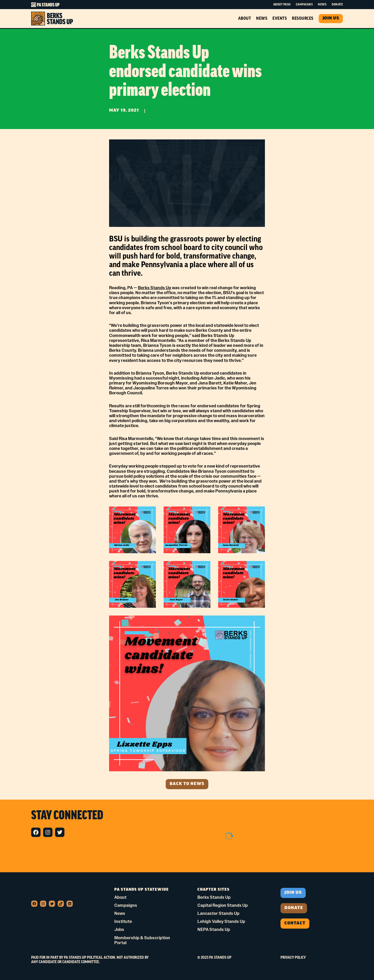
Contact (295, 923)
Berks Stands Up (155, 288)
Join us (293, 893)
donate (294, 908)
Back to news (187, 784)
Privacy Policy (293, 958)
